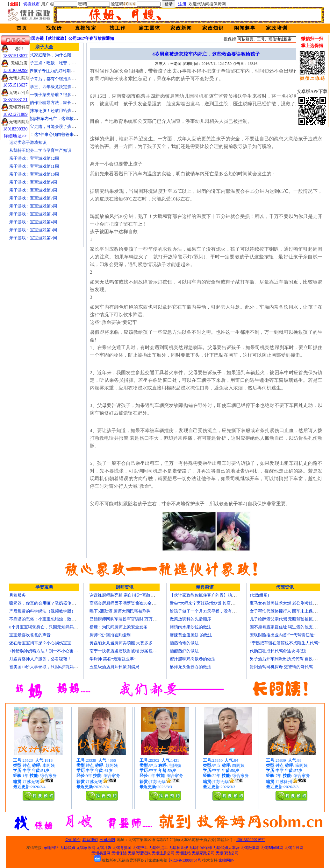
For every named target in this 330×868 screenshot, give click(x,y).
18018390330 (15, 129)
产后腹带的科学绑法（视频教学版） (42, 611)
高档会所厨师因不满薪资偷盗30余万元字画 (129, 603)
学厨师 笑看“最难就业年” (113, 659)
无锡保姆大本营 (226, 848)
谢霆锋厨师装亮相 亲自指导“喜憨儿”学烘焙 (129, 595)
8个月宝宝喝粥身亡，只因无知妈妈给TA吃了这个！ (56, 627)
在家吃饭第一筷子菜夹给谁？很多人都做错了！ (53, 95)
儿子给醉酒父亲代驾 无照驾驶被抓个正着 (287, 619)
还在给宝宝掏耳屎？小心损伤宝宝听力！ (47, 643)
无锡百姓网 (294, 848)
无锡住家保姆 (200, 848)
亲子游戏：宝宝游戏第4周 (33, 222)
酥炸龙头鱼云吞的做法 (190, 667)
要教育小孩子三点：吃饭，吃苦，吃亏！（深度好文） (59, 63)
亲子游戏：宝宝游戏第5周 (33, 214)
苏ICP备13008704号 (185, 860)
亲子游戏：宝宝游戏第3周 (33, 230)
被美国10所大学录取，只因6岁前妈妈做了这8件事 (55, 667)
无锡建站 (183, 853)
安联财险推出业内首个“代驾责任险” (283, 635)
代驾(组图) (259, 595)
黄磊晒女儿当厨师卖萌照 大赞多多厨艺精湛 (129, 643)
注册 (182, 4)
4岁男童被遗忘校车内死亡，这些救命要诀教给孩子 (56, 119)
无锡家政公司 (203, 853)
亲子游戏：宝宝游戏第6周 (33, 206)
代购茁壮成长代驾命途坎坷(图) (278, 651)
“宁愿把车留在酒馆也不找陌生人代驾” (285, 643)
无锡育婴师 (122, 848)
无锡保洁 (119, 853)
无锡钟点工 (158, 848)
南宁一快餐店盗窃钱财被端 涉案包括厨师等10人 (133, 651)
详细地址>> (15, 136)
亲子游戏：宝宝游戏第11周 (34, 166)
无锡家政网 (86, 848)
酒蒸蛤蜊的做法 (184, 643)
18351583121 (15, 100)
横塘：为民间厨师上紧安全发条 (118, 627)
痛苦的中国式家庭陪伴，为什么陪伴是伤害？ (51, 55)
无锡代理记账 (139, 853)
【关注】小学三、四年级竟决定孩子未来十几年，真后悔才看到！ (69, 87)
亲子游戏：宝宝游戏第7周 (33, 198)
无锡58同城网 (272, 848)
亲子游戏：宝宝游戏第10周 (34, 174)
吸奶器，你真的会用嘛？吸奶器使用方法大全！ (53, 603)
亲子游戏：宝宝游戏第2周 (33, 238)
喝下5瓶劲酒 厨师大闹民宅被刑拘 (120, 611)
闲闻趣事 (245, 28)
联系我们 (90, 840)
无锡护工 (140, 848)
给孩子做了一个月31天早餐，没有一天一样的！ (213, 611)
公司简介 (73, 840)
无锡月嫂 (104, 848)
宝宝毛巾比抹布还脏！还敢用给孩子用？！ (49, 111)
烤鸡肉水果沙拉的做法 (190, 627)
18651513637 (15, 56)
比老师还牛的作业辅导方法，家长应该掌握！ (51, 103)
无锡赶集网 (250, 848)
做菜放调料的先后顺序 (190, 619)
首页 (22, 28)
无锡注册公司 (163, 853)
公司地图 (107, 840)
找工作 (118, 28)
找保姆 (54, 28)
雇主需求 (149, 28)
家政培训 (277, 28)
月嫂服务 (18, 595)
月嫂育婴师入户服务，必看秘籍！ (40, 659)
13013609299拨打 (251, 840)
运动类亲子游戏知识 (28, 142)
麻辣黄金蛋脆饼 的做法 (191, 635)
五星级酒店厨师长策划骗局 (114, 667)
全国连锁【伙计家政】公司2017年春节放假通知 (71, 38)
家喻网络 (51, 848)
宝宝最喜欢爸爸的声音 (30, 635)
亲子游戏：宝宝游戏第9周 (33, 182)
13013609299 (15, 70)
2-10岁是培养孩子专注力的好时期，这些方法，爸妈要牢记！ (65, 71)
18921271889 (15, 114)
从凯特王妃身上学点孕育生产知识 (40, 150)
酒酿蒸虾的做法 (184, 651)
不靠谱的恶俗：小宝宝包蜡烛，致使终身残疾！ (53, 619)
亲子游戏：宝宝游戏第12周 (34, 158)
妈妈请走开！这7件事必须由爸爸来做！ (46, 134)
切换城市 (32, 4)
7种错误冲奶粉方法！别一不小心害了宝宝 (48, 651)
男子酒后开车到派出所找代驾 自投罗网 (285, 659)
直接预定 (86, 28)
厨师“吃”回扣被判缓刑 (110, 635)
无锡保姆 (68, 848)
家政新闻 (181, 28)
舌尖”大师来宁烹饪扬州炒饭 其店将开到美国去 (213, 603)
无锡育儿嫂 (178, 848)
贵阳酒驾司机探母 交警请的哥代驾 (281, 667)
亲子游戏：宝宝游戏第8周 (33, 190)
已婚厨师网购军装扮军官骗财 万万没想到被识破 (133, 619)
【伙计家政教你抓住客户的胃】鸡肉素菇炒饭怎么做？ (219, 595)
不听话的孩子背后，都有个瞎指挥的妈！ (47, 79)
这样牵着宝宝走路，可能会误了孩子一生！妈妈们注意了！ (63, 126)
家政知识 (213, 28)
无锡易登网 (101, 853)
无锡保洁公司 (227, 853)
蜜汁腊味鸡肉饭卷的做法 (193, 659)
